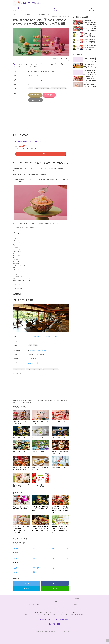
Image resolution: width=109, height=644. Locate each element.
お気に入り (55, 601)
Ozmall (43, 363)
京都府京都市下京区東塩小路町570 (39, 350)
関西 (16, 563)
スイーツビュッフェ (74, 598)
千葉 (53, 558)
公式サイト (31, 363)
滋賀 (34, 572)
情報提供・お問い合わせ (50, 631)
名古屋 (16, 548)
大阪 (16, 568)
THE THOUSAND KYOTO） (51, 337)
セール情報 (55, 9)
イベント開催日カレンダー (35, 604)
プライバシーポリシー (61, 631)
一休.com (38, 363)
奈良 (16, 572)
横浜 (34, 558)
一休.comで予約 (35, 95)
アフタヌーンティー (19, 369)
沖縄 (53, 548)
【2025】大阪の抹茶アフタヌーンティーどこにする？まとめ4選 (40, 509)
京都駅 (35, 345)
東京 (16, 558)
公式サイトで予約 (35, 100)
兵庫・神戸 (36, 568)
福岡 (34, 548)
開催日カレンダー (18, 9)
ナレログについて (39, 631)
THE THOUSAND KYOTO (35, 337)
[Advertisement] (41, 119)
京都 (30, 345)
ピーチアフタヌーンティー (42, 88)
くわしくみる (42, 154)
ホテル (31, 88)
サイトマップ (71, 631)
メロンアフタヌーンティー (59, 88)
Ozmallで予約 (49, 95)
